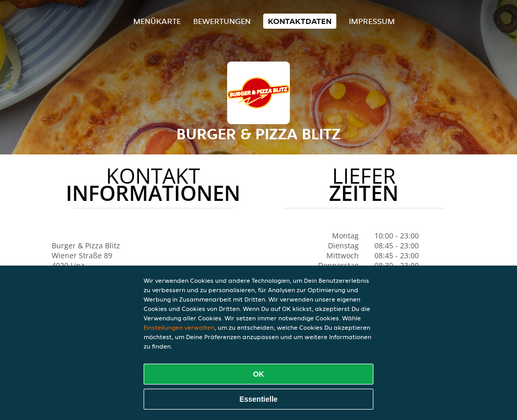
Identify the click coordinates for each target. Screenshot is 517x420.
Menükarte (157, 21)
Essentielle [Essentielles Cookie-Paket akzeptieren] (258, 399)
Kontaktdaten (300, 21)
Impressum (372, 21)
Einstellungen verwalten (179, 327)
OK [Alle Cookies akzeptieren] (259, 374)
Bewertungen (222, 21)
